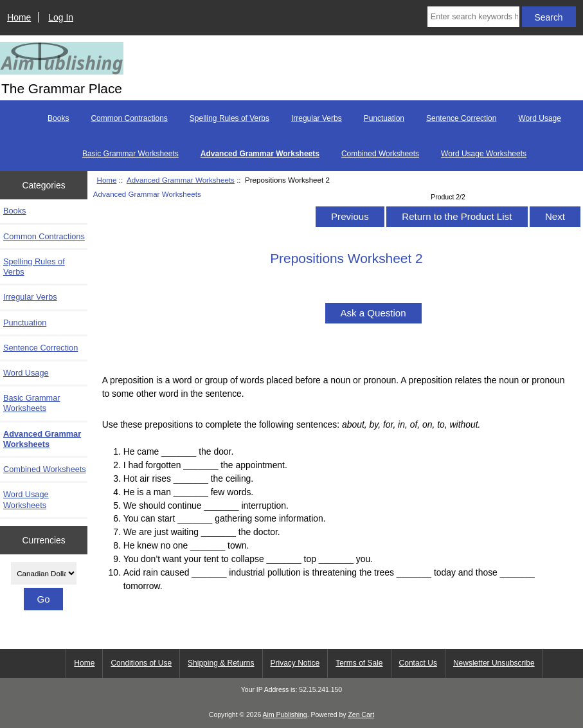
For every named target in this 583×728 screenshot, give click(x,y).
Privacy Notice (295, 663)
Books (58, 118)
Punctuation (384, 118)
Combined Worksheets (380, 154)
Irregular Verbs (317, 118)
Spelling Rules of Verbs (229, 118)
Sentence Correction (461, 118)
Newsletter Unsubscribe (494, 663)
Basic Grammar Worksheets (130, 154)
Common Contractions (129, 118)
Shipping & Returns (221, 663)
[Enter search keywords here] (473, 17)
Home (19, 17)
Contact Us (418, 663)
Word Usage (539, 118)
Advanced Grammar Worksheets (181, 180)
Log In (61, 17)
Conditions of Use (141, 663)
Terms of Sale (359, 663)
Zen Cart (361, 715)
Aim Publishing (285, 715)
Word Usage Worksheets (484, 154)
